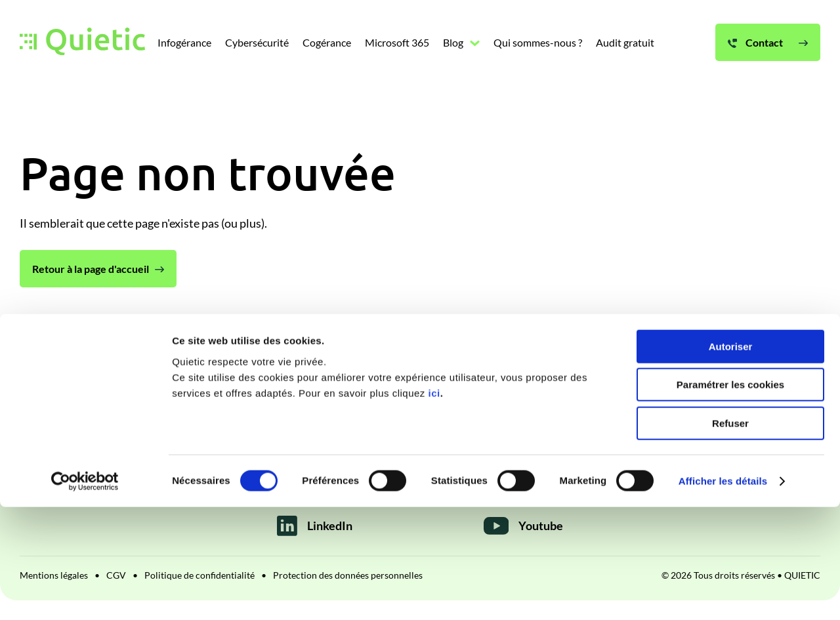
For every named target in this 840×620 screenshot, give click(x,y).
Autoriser (731, 460)
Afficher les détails (723, 594)
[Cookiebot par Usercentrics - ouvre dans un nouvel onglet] (85, 594)
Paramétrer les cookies (730, 498)
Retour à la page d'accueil (91, 269)
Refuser (730, 536)
